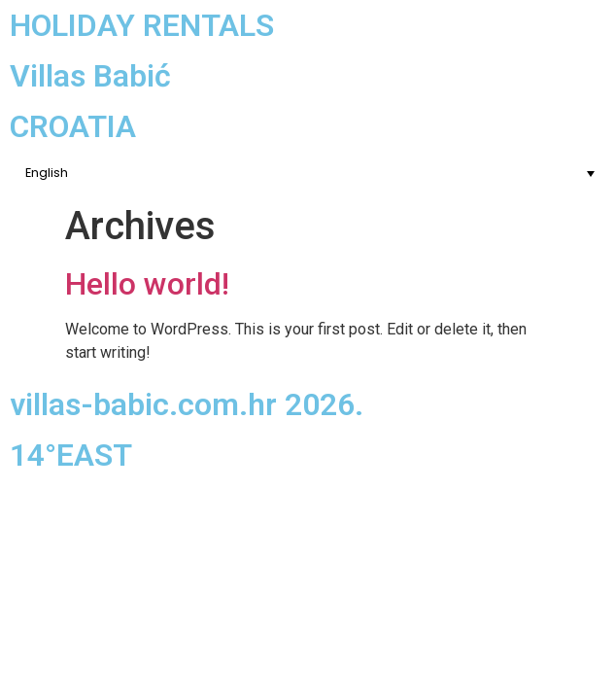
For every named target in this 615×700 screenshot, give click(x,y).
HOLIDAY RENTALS (142, 25)
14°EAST (71, 455)
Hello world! (147, 284)
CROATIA (73, 126)
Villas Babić (90, 76)
